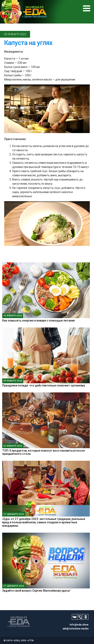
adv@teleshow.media (75, 629)
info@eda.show (79, 625)
